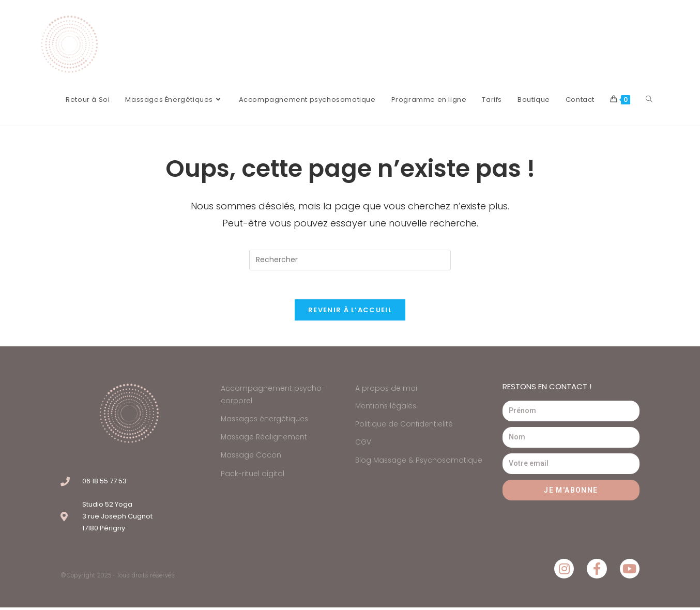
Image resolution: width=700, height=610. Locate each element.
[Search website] (649, 100)
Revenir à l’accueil (350, 312)
